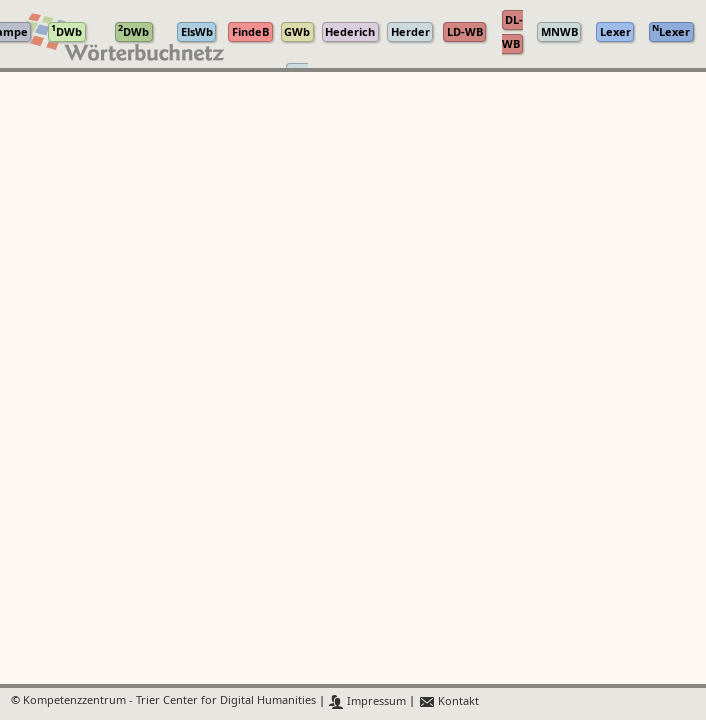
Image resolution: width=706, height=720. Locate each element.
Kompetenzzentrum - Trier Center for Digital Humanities (169, 701)
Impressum (367, 701)
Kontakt (448, 701)
